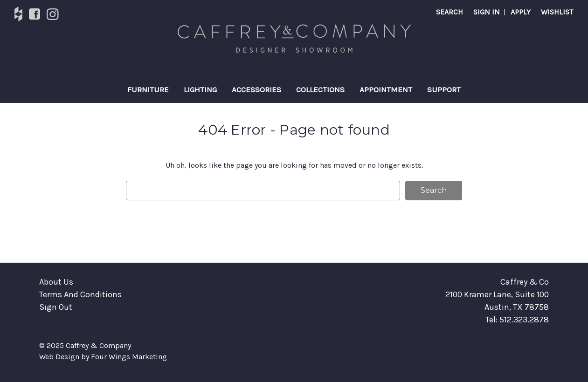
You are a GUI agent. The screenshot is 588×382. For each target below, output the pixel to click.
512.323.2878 (524, 320)
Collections (320, 89)
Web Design (59, 357)
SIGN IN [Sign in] (487, 12)
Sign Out (56, 307)
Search (450, 12)
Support (444, 89)
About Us (56, 282)
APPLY (521, 12)
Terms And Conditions (80, 294)
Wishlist (557, 12)
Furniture (148, 89)
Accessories (256, 89)
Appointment (386, 89)
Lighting (200, 89)
